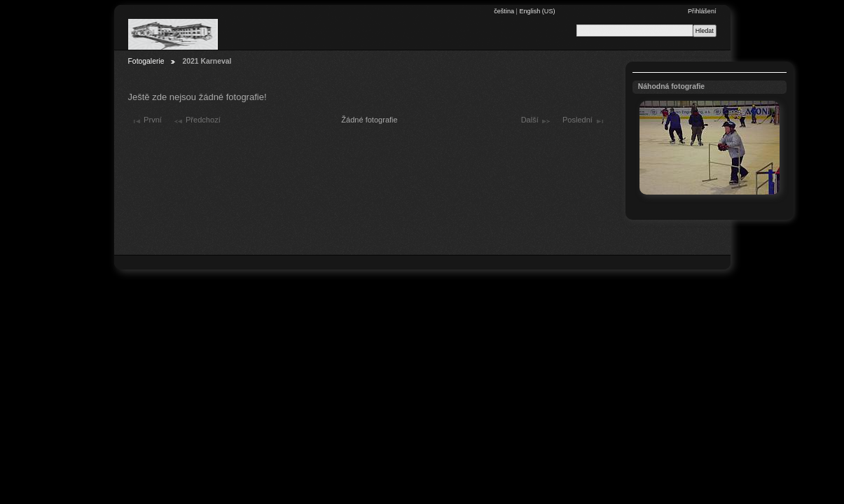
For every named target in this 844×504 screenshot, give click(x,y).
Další (536, 121)
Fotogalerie (146, 61)
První (146, 121)
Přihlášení (702, 11)
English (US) (537, 11)
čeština (505, 11)
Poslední (584, 121)
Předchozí (197, 121)
